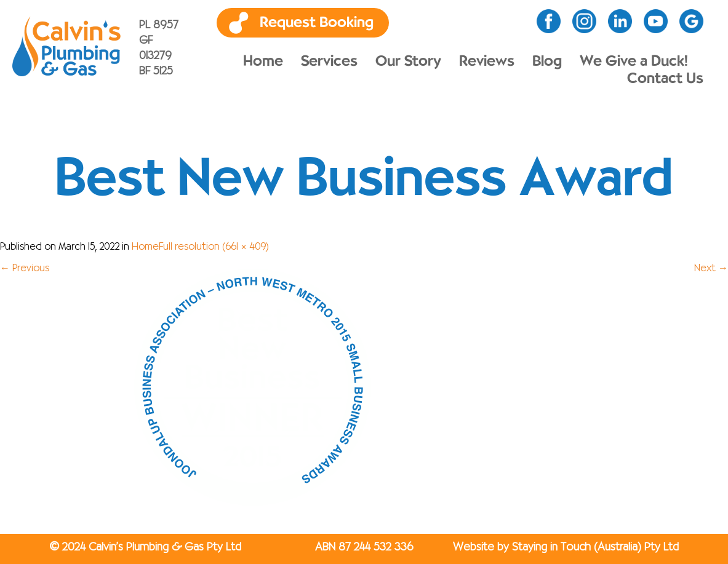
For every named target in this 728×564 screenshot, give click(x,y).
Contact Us (665, 79)
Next (711, 269)
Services (329, 62)
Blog (547, 62)
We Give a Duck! (634, 62)
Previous (25, 269)
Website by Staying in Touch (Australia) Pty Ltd (566, 547)
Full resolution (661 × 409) (214, 247)
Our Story (408, 62)
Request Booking (317, 23)
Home (263, 62)
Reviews (487, 62)
